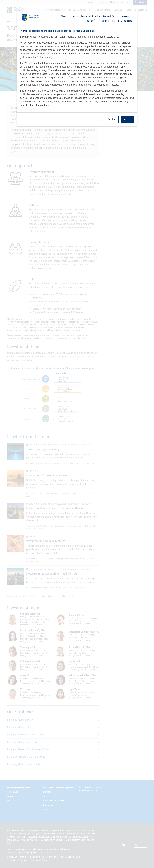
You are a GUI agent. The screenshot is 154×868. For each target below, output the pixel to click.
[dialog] (77, 434)
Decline (112, 119)
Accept (128, 119)
